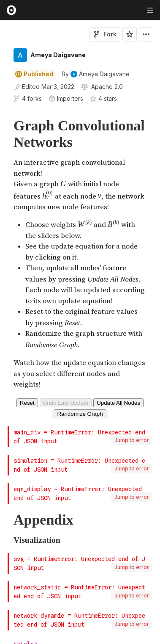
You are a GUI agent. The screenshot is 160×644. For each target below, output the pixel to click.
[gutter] (4, 134)
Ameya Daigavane (58, 55)
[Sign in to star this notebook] (130, 34)
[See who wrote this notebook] (96, 74)
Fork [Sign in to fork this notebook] (105, 34)
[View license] (106, 87)
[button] (4, 114)
